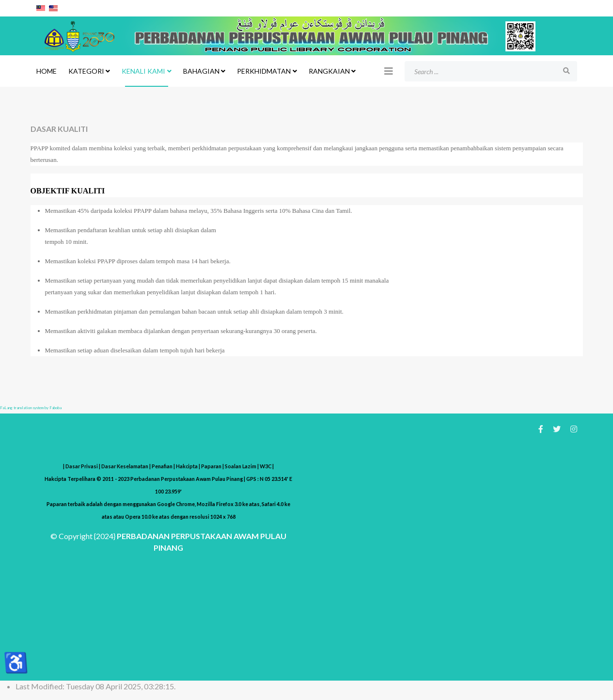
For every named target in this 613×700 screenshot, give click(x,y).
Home (47, 71)
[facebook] (541, 429)
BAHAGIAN (201, 71)
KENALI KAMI (143, 71)
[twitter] (557, 429)
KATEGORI (86, 71)
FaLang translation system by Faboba (31, 408)
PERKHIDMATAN (264, 71)
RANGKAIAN (329, 71)
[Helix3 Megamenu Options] (389, 71)
